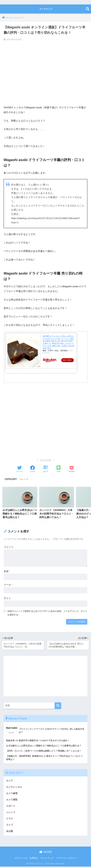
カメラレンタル (15, 788)
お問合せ (34, 860)
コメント (9, 547)
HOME (45, 853)
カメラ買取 (12, 800)
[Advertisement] (45, 76)
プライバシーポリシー (67, 860)
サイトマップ (47, 860)
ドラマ (10, 820)
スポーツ (11, 807)
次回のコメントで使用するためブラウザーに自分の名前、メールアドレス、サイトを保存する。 (47, 613)
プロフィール (21, 860)
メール (8, 585)
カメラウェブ (46, 9)
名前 (7, 571)
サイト (7, 598)
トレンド (24, 479)
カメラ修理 (12, 794)
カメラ (10, 781)
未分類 (10, 833)
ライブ (10, 826)
